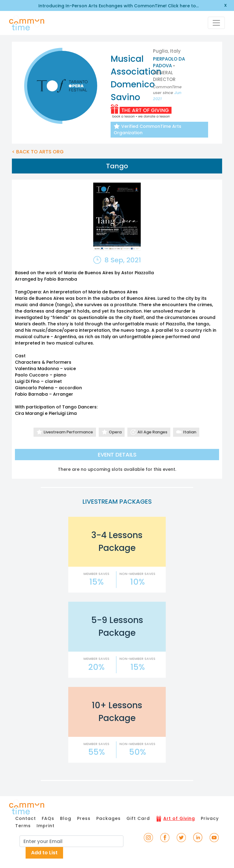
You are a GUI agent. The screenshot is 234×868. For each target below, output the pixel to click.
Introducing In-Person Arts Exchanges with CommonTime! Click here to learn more (117, 6)
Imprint (46, 826)
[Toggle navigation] (216, 23)
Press (84, 818)
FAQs (48, 818)
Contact (26, 818)
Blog (66, 818)
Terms (23, 826)
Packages (108, 818)
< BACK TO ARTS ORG (38, 152)
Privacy (210, 818)
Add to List (44, 853)
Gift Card (138, 818)
